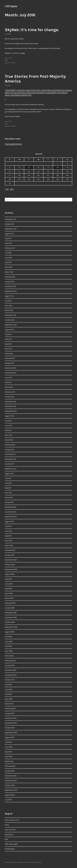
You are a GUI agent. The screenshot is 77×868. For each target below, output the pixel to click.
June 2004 (9, 747)
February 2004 (10, 766)
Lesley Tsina (9, 834)
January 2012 (9, 449)
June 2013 (8, 378)
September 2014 (11, 325)
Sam (6, 839)
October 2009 (10, 565)
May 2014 (8, 344)
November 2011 (10, 459)
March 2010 (9, 545)
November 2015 (11, 286)
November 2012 (11, 406)
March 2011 (9, 497)
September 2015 (11, 291)
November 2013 (11, 373)
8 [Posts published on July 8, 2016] (58, 167)
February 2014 (10, 358)
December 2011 (10, 454)
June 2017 (8, 243)
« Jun (7, 189)
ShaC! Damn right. (11, 844)
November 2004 (11, 723)
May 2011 (8, 488)
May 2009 (8, 589)
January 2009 (10, 608)
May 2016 (8, 262)
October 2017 (10, 224)
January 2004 (10, 771)
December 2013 (10, 368)
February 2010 (10, 550)
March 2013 (9, 387)
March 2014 (9, 354)
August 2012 (9, 416)
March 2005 (9, 704)
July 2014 (8, 334)
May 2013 (8, 382)
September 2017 (11, 229)
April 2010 (9, 541)
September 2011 (11, 469)
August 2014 (9, 330)
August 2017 (9, 234)
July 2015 (8, 301)
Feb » (12, 189)
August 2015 (9, 296)
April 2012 (8, 435)
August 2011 (9, 473)
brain (6, 60)
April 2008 (9, 651)
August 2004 (10, 737)
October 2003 (10, 785)
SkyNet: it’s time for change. (32, 30)
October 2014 (10, 320)
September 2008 (11, 627)
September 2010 (11, 517)
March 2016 (9, 272)
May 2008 (8, 646)
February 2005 (10, 709)
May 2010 (8, 536)
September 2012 (11, 411)
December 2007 (11, 670)
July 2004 (8, 742)
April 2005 (9, 699)
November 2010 (11, 512)
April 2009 (9, 593)
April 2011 (8, 493)
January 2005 (10, 713)
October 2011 (9, 464)
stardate (8, 34)
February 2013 (10, 392)
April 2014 (8, 349)
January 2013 (9, 397)
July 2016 (8, 253)
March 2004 (9, 761)
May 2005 (8, 694)
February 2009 (10, 603)
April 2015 (8, 306)
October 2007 (10, 680)
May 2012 (8, 430)
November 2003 (11, 781)
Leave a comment (10, 63)
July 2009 (8, 579)
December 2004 (11, 718)
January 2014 (9, 363)
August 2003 (10, 795)
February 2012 (10, 445)
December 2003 (11, 776)
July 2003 (8, 800)
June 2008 (9, 641)
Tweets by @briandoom (13, 144)
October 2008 (10, 622)
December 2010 (10, 507)
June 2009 (9, 584)
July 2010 (8, 526)
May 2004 (8, 752)
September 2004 (11, 733)
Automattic (38, 862)
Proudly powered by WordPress (14, 862)
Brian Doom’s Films (12, 820)
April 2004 (9, 757)
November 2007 (11, 675)
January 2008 (10, 665)
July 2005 (8, 685)
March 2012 (9, 440)
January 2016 (9, 282)
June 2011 (8, 483)
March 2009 (9, 598)
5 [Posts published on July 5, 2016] (29, 167)
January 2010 (10, 555)
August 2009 (10, 574)
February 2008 (10, 661)
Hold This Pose (10, 830)
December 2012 (10, 402)
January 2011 (9, 502)
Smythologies (10, 849)
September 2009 (11, 569)
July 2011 (8, 478)
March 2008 (9, 656)
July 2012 (8, 421)
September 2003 (11, 790)
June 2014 (8, 339)
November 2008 (11, 617)
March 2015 (9, 310)
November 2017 (11, 219)
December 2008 (11, 613)
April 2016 (8, 267)
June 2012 (8, 426)
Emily (7, 825)
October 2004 (10, 728)
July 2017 (8, 238)
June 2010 (8, 531)
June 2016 (8, 258)
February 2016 (10, 277)
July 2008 (8, 637)
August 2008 (10, 632)
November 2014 (11, 315)
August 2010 (9, 521)
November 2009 (11, 560)
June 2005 (9, 689)
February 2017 (10, 248)
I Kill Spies (11, 6)
